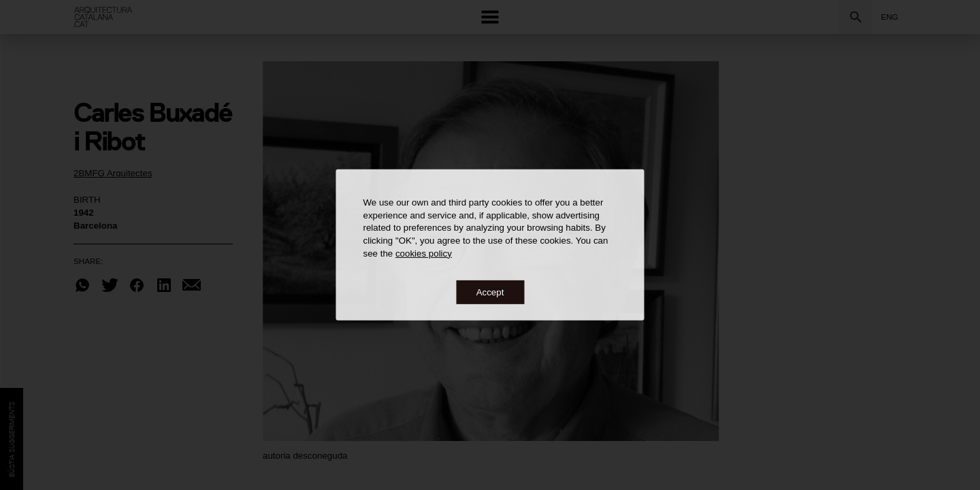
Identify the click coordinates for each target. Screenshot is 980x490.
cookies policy (424, 253)
